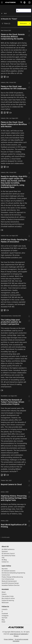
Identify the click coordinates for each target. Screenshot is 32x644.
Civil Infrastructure (8, 579)
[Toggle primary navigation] (2, 2)
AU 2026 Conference (8, 549)
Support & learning (8, 600)
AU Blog (4, 560)
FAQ (3, 558)
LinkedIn (5, 609)
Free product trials (8, 596)
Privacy (16, 636)
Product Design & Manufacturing (12, 577)
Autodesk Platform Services (11, 585)
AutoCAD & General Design (10, 583)
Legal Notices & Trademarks (19, 634)
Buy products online (8, 598)
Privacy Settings (9, 639)
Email (3, 622)
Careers (4, 594)
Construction (6, 575)
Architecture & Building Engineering (13, 573)
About (4, 592)
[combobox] (23, 23)
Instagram (5, 616)
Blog (3, 620)
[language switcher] (25, 2)
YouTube (4, 618)
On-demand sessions (8, 571)
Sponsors (5, 551)
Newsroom (5, 603)
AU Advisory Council (8, 554)
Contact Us (5, 562)
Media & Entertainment (9, 581)
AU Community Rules (8, 556)
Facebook (5, 614)
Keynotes (5, 569)
